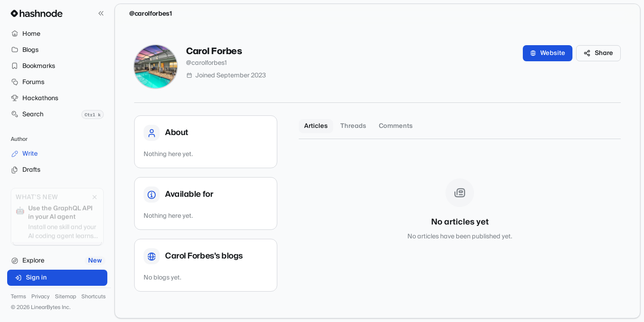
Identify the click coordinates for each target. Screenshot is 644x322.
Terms (18, 297)
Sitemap (66, 297)
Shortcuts (93, 297)
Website (548, 53)
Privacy (40, 297)
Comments (396, 126)
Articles (316, 126)
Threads (353, 126)
